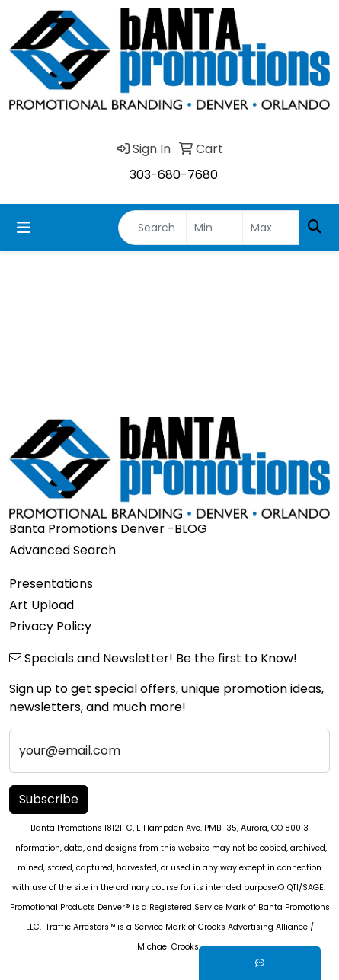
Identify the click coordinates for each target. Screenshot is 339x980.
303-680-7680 (174, 175)
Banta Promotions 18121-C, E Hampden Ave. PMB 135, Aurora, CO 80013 (169, 828)
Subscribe (49, 799)
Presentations (51, 584)
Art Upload (42, 605)
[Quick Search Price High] (271, 228)
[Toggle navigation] (24, 228)
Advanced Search (62, 550)
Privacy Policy (50, 626)
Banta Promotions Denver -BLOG (108, 529)
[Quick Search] (152, 228)
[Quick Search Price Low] (214, 228)
